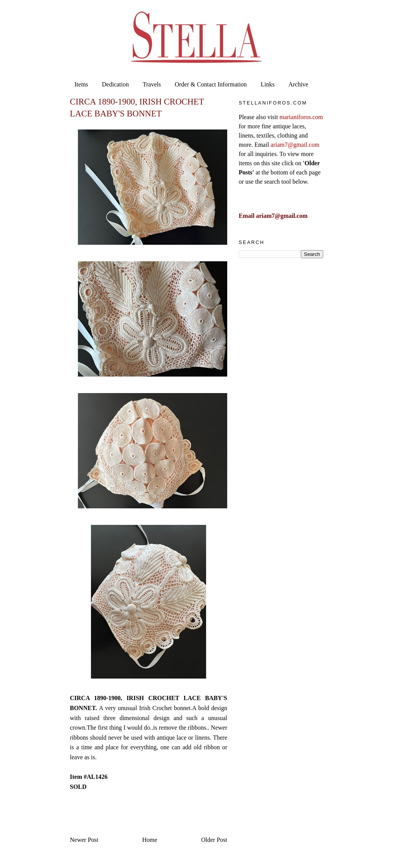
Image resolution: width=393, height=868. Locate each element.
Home (150, 840)
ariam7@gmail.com (295, 145)
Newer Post (84, 840)
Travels (152, 84)
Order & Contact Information (211, 84)
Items (81, 84)
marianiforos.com (301, 117)
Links (268, 84)
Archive (299, 84)
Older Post (214, 840)
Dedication (116, 84)
